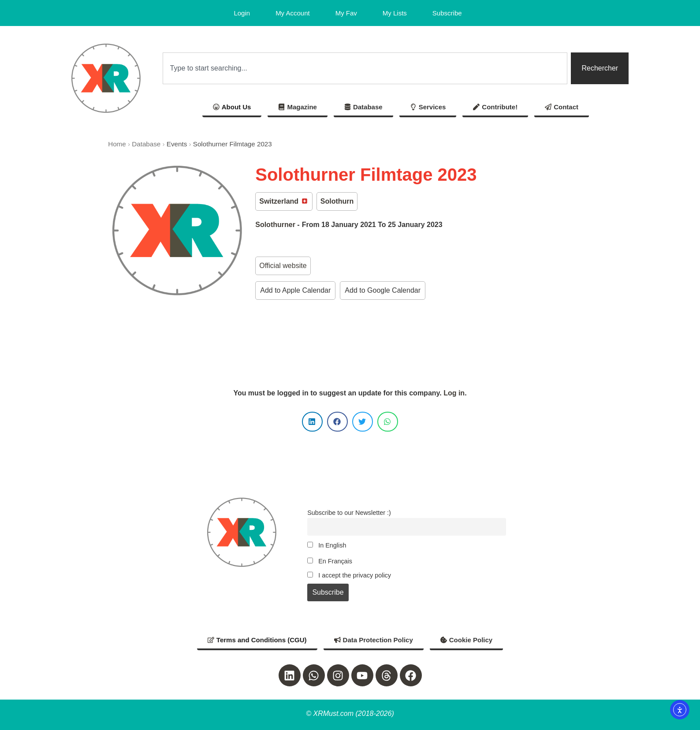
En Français (330, 561)
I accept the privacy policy (349, 575)
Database (146, 144)
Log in (454, 393)
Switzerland (283, 201)
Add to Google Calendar (383, 290)
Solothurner (275, 225)
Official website (283, 266)
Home (117, 144)
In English (327, 545)
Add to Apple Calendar (295, 290)
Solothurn (337, 201)
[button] (312, 422)
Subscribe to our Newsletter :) (349, 513)
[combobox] (365, 68)
